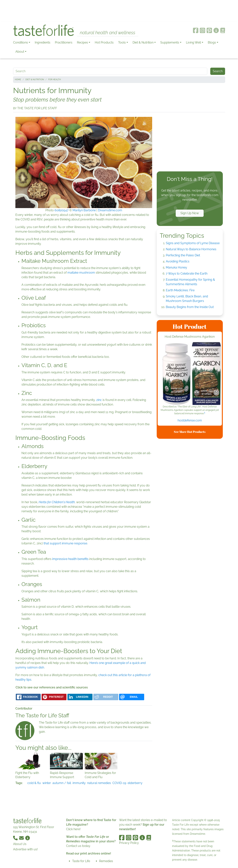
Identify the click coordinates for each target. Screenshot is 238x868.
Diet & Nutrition (143, 42)
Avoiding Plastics (178, 261)
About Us (20, 844)
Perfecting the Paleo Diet (183, 255)
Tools (122, 42)
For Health (55, 80)
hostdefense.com (190, 420)
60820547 (62, 210)
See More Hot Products (190, 432)
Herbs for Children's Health (57, 502)
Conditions (21, 42)
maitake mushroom (82, 273)
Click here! (73, 829)
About (20, 52)
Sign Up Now (190, 213)
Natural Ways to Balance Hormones (191, 249)
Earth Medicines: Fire (180, 290)
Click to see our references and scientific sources (52, 687)
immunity (79, 783)
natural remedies (99, 783)
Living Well (193, 42)
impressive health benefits (70, 559)
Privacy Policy (129, 843)
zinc (99, 400)
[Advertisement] (119, 11)
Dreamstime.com (110, 210)
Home (18, 80)
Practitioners (64, 42)
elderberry (135, 783)
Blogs (212, 42)
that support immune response (65, 543)
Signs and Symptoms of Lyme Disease (193, 243)
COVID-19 (119, 783)
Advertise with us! (25, 849)
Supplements (170, 42)
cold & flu (34, 783)
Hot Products (104, 42)
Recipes (82, 42)
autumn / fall (62, 783)
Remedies (106, 861)
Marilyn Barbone (84, 210)
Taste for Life (81, 861)
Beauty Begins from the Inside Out (190, 307)
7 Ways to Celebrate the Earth (187, 274)
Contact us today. (78, 846)
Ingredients (43, 42)
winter (47, 783)
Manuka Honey (176, 267)
